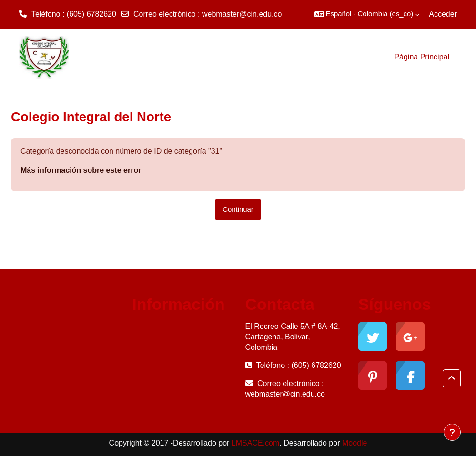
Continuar (238, 209)
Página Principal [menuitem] (422, 57)
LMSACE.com (255, 443)
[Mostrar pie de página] (452, 432)
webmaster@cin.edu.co (242, 14)
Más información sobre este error (81, 170)
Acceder (443, 14)
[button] (367, 14)
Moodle (354, 443)
